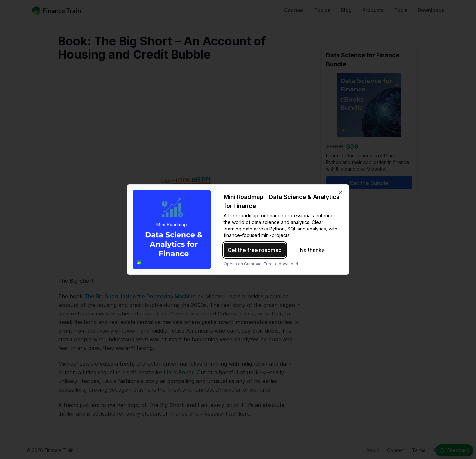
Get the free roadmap (255, 250)
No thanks (312, 250)
